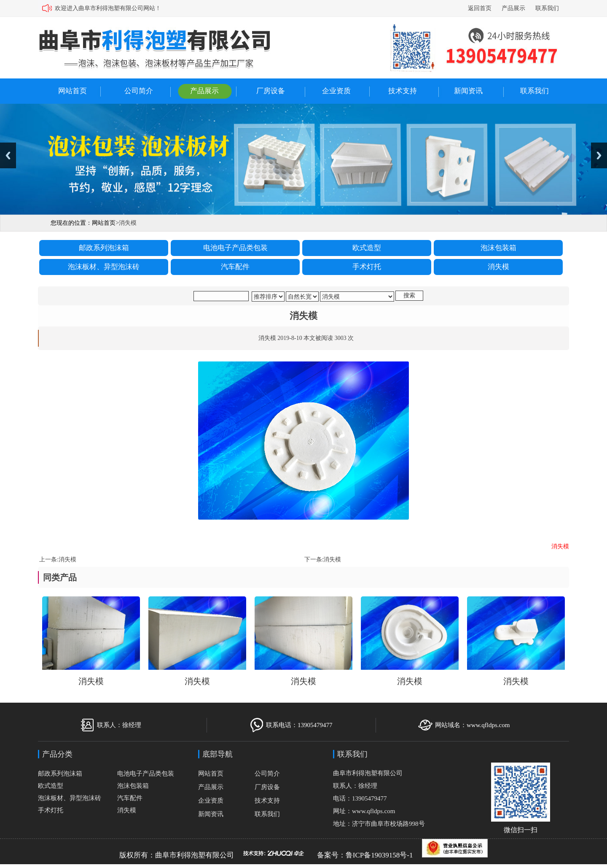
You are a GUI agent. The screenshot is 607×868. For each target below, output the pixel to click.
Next (599, 155)
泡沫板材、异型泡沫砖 (70, 798)
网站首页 (73, 91)
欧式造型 (51, 786)
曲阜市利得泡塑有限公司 (195, 855)
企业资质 (336, 91)
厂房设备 (271, 91)
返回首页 (480, 8)
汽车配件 (130, 798)
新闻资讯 (468, 91)
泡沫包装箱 (133, 786)
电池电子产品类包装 (146, 774)
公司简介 (139, 91)
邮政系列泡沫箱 (60, 774)
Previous (8, 155)
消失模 (67, 559)
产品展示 (513, 8)
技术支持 (403, 91)
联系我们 (547, 8)
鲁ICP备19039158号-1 (379, 855)
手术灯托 (51, 810)
